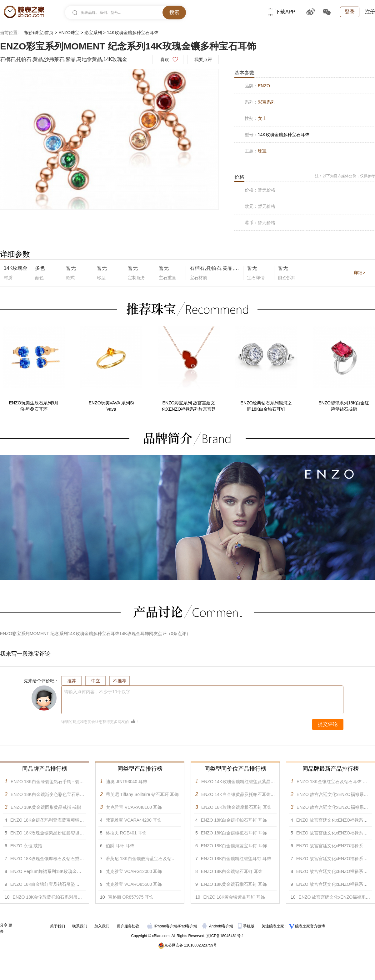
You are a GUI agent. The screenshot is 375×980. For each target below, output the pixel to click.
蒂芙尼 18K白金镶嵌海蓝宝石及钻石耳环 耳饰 (150, 859)
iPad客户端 (188, 926)
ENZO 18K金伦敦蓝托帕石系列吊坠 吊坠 (52, 897)
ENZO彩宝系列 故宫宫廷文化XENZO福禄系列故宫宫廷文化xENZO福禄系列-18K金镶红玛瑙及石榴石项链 (189, 406)
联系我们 (80, 926)
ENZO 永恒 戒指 (26, 846)
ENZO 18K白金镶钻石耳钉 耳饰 (232, 871)
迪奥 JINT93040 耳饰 (127, 782)
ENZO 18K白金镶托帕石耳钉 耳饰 (234, 820)
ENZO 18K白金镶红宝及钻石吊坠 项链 (48, 884)
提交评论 (328, 724)
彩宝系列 (93, 33)
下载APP (282, 12)
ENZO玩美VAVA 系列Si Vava (111, 406)
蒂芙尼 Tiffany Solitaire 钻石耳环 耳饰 (142, 794)
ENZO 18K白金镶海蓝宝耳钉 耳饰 (234, 846)
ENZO (264, 86)
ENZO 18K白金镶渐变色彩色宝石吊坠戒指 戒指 (57, 794)
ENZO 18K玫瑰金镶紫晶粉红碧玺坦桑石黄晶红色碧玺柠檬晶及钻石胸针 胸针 (85, 833)
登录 (350, 12)
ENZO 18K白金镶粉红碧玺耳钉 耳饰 (236, 859)
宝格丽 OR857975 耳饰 (131, 897)
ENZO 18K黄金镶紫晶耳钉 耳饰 (234, 897)
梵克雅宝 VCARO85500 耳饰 (134, 884)
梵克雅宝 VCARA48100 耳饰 (134, 807)
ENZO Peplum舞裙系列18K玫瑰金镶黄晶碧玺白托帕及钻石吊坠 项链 (77, 871)
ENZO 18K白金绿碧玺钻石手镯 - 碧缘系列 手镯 (57, 782)
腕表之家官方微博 (310, 926)
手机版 (247, 926)
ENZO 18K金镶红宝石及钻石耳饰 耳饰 (334, 782)
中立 (96, 681)
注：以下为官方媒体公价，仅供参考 (345, 176)
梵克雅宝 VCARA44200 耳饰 (134, 820)
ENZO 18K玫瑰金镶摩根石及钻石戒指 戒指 (52, 859)
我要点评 (203, 59)
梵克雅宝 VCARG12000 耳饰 (134, 871)
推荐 (72, 681)
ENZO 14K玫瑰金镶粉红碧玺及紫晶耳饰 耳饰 (245, 782)
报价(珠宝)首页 (39, 33)
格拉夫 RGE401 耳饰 (126, 833)
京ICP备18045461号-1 (225, 936)
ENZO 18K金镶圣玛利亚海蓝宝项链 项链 (50, 820)
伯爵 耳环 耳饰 (120, 846)
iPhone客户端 (162, 926)
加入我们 (102, 926)
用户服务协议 (128, 926)
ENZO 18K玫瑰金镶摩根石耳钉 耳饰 (237, 807)
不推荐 (120, 681)
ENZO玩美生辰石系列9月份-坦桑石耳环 (34, 406)
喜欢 (165, 59)
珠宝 (262, 151)
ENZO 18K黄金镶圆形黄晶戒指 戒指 (46, 807)
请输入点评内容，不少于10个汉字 (97, 692)
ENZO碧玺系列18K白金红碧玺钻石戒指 (344, 406)
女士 (262, 118)
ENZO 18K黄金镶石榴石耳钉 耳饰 (234, 884)
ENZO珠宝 (69, 33)
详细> (359, 273)
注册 (370, 12)
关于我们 (57, 926)
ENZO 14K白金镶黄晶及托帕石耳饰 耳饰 (241, 794)
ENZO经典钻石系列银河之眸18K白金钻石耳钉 (266, 406)
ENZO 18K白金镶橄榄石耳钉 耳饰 (234, 833)
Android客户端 (218, 926)
